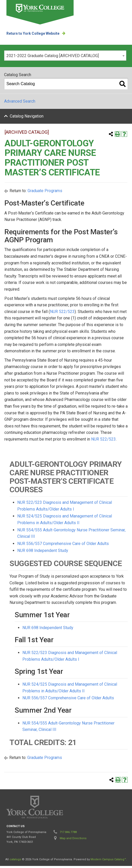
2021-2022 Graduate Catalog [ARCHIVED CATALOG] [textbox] (53, 56)
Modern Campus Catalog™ (108, 861)
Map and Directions (73, 840)
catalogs (15, 861)
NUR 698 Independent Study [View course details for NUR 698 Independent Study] (43, 553)
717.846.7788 (68, 834)
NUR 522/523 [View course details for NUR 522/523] (62, 313)
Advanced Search (20, 101)
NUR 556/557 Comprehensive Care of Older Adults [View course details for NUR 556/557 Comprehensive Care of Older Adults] (63, 546)
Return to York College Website (33, 33)
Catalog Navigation (27, 116)
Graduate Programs (45, 193)
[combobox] (65, 56)
